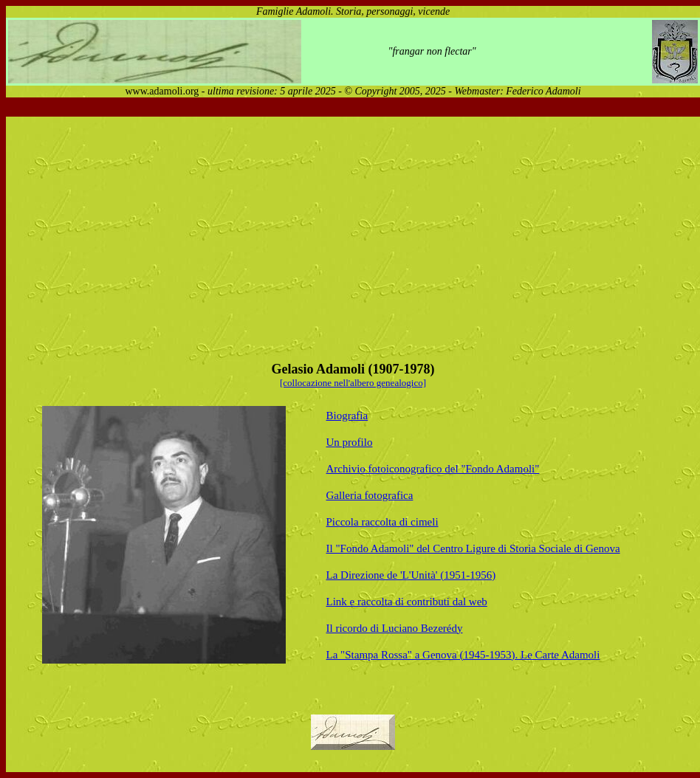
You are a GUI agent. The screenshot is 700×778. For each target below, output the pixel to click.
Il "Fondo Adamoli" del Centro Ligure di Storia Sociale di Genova (473, 548)
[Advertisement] (278, 235)
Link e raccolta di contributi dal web (407, 602)
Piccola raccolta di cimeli (382, 522)
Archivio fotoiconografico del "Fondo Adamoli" (433, 469)
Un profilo (350, 442)
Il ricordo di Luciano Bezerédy (395, 628)
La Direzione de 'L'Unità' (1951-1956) (411, 575)
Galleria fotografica (370, 495)
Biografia (347, 416)
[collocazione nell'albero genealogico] (353, 383)
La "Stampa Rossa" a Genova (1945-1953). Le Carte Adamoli (463, 655)
